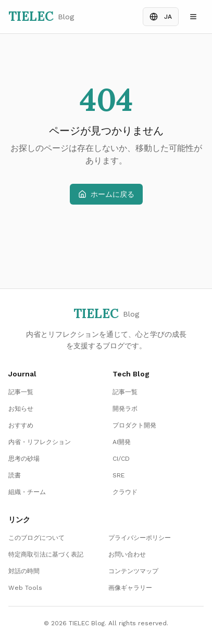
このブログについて (36, 538)
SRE (119, 475)
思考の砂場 (24, 459)
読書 (15, 475)
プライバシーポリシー (140, 538)
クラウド (125, 492)
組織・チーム (27, 492)
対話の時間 (24, 571)
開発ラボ (125, 409)
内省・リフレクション (40, 442)
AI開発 (122, 442)
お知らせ (21, 409)
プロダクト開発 (134, 425)
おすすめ (21, 425)
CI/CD (121, 459)
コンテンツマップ (133, 571)
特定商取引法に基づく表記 (46, 554)
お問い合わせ (127, 554)
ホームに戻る (106, 194)
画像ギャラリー (130, 588)
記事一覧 (21, 392)
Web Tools (25, 588)
